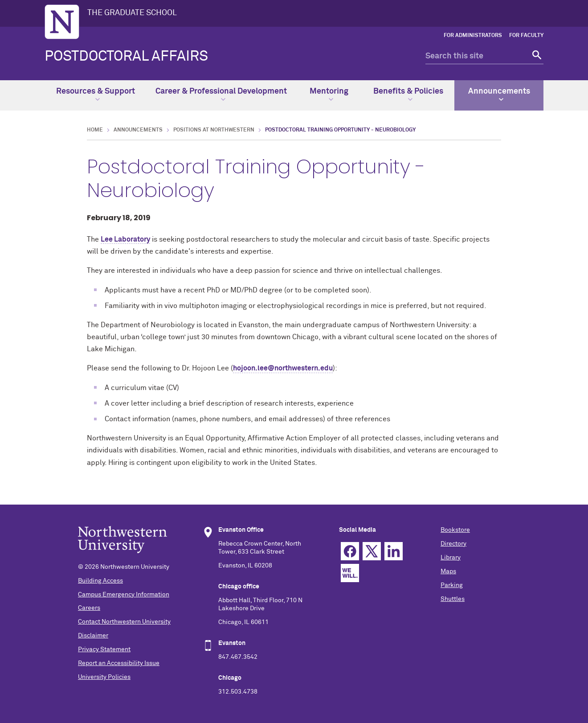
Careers (89, 608)
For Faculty (526, 36)
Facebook (350, 551)
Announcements (499, 94)
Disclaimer (93, 636)
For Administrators (473, 36)
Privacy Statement (104, 649)
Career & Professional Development (221, 94)
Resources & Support (96, 94)
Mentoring (329, 94)
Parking (452, 585)
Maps (448, 571)
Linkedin (394, 551)
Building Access (100, 581)
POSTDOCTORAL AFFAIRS (126, 57)
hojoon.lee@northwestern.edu (283, 368)
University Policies (104, 677)
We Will (350, 573)
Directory (453, 544)
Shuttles (453, 599)
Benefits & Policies (408, 94)
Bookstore (455, 530)
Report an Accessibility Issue (119, 663)
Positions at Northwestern (214, 130)
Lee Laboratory (125, 239)
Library (451, 558)
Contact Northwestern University (124, 622)
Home (95, 130)
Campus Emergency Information (124, 595)
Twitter (372, 551)
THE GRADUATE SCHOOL (132, 13)
